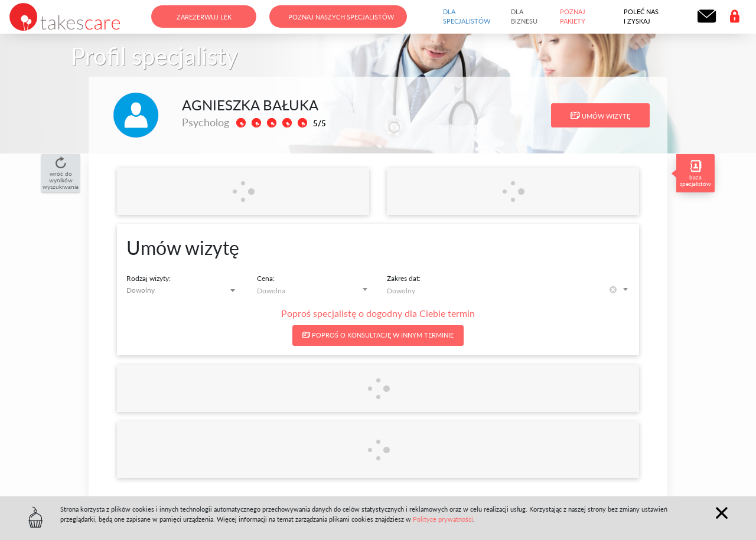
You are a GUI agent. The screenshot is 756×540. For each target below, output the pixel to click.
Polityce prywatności (443, 519)
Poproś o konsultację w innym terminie (378, 335)
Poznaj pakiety (573, 17)
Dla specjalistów (467, 17)
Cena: (266, 278)
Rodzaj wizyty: (149, 278)
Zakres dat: (404, 278)
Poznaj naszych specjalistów (341, 17)
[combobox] (183, 290)
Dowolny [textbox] (141, 290)
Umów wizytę (600, 116)
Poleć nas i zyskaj (641, 17)
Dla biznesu (524, 17)
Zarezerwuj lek (204, 17)
